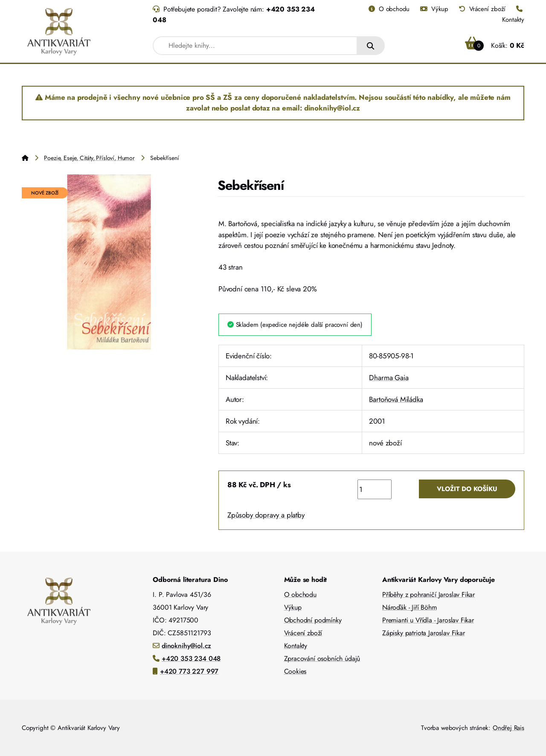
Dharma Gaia (389, 378)
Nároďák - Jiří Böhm (409, 607)
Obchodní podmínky (313, 620)
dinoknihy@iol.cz (186, 646)
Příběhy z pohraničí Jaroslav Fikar (428, 595)
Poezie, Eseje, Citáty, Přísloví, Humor (89, 158)
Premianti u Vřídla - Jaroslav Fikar (428, 620)
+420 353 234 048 (191, 659)
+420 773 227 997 (189, 671)
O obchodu (389, 9)
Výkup (434, 9)
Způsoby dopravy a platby (266, 515)
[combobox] (255, 46)
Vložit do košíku (467, 489)
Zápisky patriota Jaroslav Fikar (424, 633)
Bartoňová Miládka (396, 399)
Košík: (495, 45)
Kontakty (296, 646)
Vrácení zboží (482, 9)
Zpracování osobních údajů (322, 659)
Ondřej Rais (508, 728)
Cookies (295, 671)
